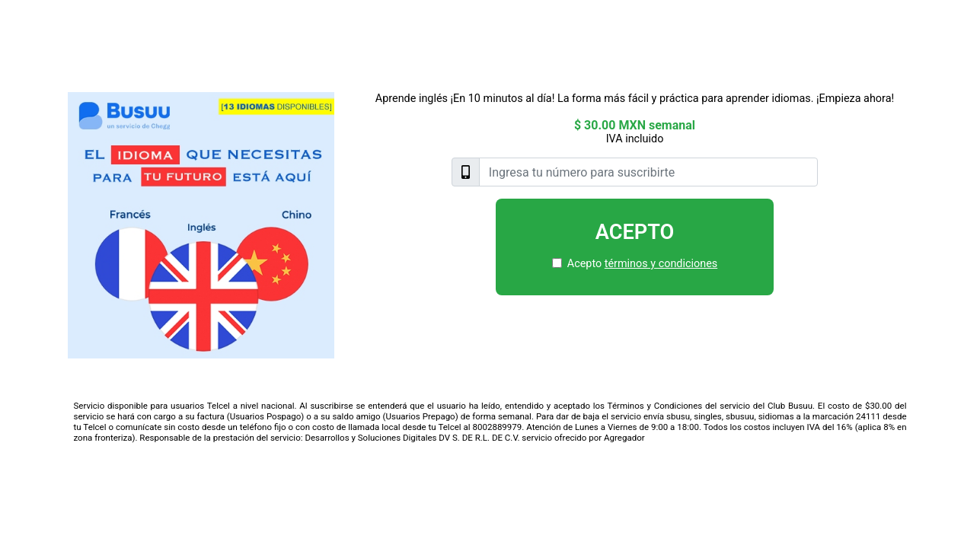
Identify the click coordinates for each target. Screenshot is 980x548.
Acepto (635, 232)
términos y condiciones (661, 264)
